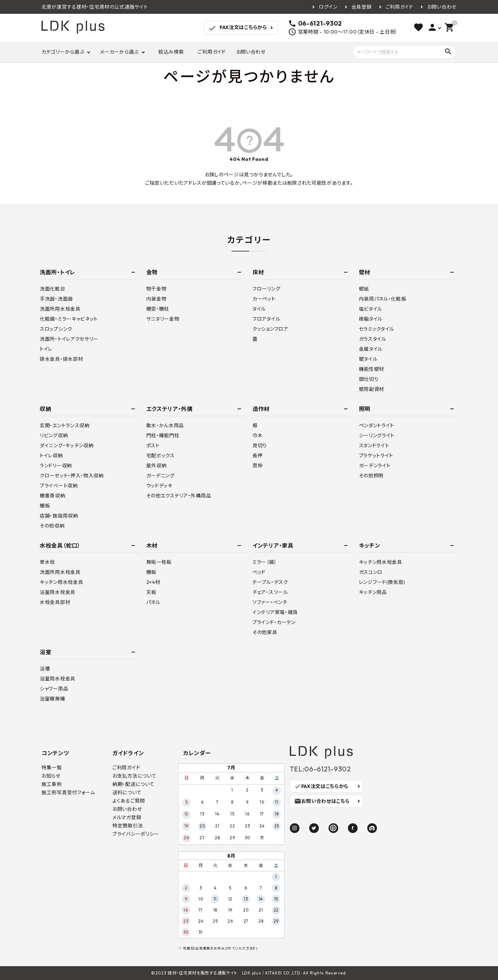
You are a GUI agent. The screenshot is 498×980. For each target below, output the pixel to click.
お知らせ (51, 776)
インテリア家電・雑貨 (275, 612)
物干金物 (156, 289)
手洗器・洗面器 (56, 299)
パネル (153, 602)
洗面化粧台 (53, 289)
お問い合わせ (442, 7)
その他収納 (52, 526)
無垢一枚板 (159, 562)
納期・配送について (133, 784)
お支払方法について (134, 776)
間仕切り (369, 379)
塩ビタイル (371, 309)
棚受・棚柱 (158, 309)
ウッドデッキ (159, 486)
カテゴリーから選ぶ (63, 52)
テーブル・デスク (270, 582)
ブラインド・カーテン (274, 622)
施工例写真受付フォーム (68, 793)
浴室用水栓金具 (58, 592)
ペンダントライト (377, 425)
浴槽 (45, 669)
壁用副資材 (372, 389)
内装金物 (156, 299)
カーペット (264, 299)
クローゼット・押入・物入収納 (72, 476)
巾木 (257, 436)
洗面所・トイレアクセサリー (69, 339)
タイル (259, 309)
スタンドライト (374, 446)
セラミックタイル (377, 329)
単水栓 (47, 562)
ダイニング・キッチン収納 (67, 446)
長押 (257, 456)
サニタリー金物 (163, 319)
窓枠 (257, 466)
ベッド (259, 572)
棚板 (45, 506)
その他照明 (371, 476)
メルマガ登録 (127, 817)
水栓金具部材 (55, 602)
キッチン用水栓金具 (61, 582)
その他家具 (265, 632)
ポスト (153, 446)
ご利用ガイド (399, 7)
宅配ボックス (160, 456)
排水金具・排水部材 (61, 359)
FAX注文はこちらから (237, 28)
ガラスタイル (373, 339)
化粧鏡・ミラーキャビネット (69, 319)
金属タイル (371, 349)
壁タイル (368, 359)
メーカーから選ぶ (119, 52)
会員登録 (362, 7)
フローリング (266, 289)
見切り (260, 446)
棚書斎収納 (53, 496)
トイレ (46, 349)
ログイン (328, 7)
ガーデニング (160, 476)
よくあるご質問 (129, 801)
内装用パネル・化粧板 (383, 299)
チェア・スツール (270, 592)
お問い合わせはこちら (322, 801)
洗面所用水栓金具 (60, 309)
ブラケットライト (376, 456)
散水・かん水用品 (165, 425)
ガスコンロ (371, 572)
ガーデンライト (375, 466)
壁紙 (364, 289)
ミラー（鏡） (265, 562)
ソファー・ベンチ (270, 602)
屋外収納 (156, 466)
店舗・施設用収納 (59, 516)
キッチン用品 (373, 592)
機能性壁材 (372, 369)
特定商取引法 (128, 826)
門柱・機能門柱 (163, 436)
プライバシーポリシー (136, 834)
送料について (127, 793)
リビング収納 (54, 436)
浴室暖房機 (53, 699)
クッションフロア (270, 329)
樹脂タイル (371, 319)
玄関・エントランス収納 (65, 425)
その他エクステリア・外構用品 (179, 496)
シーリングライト (377, 436)
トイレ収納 (51, 456)
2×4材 (153, 582)
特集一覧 (52, 768)
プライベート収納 (59, 486)
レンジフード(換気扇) (382, 582)
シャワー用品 (54, 689)
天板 (151, 592)
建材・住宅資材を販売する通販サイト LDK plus (214, 973)
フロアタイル (266, 319)
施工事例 (52, 784)
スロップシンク (56, 329)
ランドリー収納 (56, 466)
